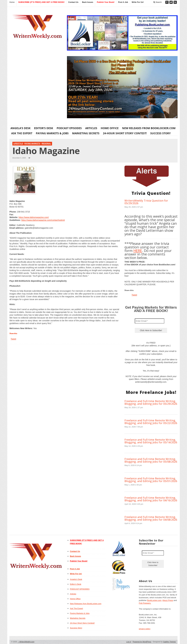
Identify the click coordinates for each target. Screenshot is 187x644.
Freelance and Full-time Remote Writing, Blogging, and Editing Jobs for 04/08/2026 (151, 518)
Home (12, 2)
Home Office (110, 128)
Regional (46, 144)
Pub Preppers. (145, 603)
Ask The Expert (22, 133)
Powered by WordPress (142, 642)
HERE (138, 251)
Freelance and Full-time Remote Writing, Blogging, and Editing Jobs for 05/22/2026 (151, 422)
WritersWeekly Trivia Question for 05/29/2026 (146, 202)
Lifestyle (18, 144)
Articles (91, 128)
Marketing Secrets (86, 133)
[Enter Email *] (150, 321)
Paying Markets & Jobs (52, 133)
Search (158, 2)
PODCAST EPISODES (69, 128)
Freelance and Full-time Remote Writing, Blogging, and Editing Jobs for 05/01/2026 (151, 480)
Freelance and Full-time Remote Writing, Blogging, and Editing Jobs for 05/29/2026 (151, 402)
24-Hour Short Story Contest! (125, 133)
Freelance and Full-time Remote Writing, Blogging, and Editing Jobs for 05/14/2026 (151, 441)
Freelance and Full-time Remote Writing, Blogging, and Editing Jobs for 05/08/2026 (151, 460)
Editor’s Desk (44, 128)
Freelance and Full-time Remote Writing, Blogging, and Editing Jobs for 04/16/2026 (151, 499)
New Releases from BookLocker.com (149, 128)
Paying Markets (32, 144)
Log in (129, 642)
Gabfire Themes (169, 642)
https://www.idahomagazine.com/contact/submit (43, 220)
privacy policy (145, 629)
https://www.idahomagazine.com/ (34, 217)
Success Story (160, 133)
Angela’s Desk (20, 128)
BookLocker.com (154, 600)
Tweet (13, 339)
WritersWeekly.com (26, 642)
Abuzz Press (168, 600)
